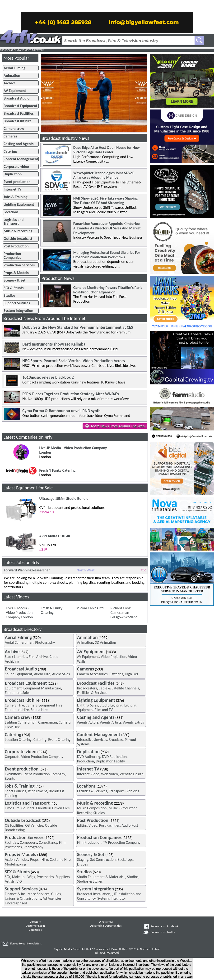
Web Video (109, 774)
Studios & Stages (90, 881)
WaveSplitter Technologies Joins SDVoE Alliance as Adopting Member (104, 175)
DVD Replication (114, 757)
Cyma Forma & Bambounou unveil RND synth (61, 411)
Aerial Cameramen (19, 642)
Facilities (11, 842)
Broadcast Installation (94, 894)
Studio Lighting (111, 705)
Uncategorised (16, 903)
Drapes (82, 864)
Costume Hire (60, 859)
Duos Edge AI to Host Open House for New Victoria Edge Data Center (107, 150)
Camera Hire (14, 705)
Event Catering (59, 740)
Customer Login (35, 926)
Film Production (89, 842)
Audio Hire (42, 674)
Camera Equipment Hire (44, 705)
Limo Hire (12, 808)
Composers (28, 842)
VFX (19, 881)
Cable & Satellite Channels (119, 688)
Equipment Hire (17, 710)
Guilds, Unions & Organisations (33, 896)
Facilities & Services (92, 693)
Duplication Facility (110, 761)
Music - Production (123, 808)
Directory (35, 922)
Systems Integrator (112, 898)
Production (86, 761)
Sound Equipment (18, 674)
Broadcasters (87, 688)
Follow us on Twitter (163, 932)
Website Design (132, 774)
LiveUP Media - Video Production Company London (19, 613)
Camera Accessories (92, 674)
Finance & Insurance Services (27, 894)
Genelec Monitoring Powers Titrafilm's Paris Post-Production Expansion (108, 290)
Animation (85, 642)
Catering (40, 740)
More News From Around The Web (118, 426)
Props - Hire (39, 859)
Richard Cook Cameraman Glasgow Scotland (124, 613)
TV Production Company (122, 842)
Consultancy (48, 842)
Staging (83, 859)
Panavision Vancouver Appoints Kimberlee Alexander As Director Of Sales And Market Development (107, 228)
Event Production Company (44, 774)
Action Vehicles (16, 859)
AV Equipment (88, 657)
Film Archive (38, 657)
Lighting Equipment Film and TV (107, 707)
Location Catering (18, 740)
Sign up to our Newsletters (26, 943)
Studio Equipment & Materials (100, 877)
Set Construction (103, 859)
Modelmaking (15, 864)
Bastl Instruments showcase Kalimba (54, 344)
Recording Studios (91, 813)
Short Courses (15, 791)
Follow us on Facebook (165, 926)
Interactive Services (92, 740)
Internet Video (88, 774)
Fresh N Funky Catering (52, 610)
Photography (45, 642)
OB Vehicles (34, 825)
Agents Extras (133, 722)
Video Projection (114, 657)
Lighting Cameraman (21, 722)
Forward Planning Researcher (27, 570)
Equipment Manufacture (42, 688)
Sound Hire (39, 710)
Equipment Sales (17, 693)
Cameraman (48, 722)
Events (10, 778)
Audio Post (130, 825)
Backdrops (125, 859)
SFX (7, 877)
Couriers (28, 808)
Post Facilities (109, 825)
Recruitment (38, 791)
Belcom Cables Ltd (90, 608)
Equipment (13, 688)
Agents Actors (88, 722)
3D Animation (105, 642)
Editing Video (87, 825)
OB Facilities (14, 825)
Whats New (106, 922)
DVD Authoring (89, 757)
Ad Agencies (52, 898)
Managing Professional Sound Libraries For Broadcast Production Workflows (107, 255)
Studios (133, 877)
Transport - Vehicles (124, 791)
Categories (35, 930)
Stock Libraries (16, 657)
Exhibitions (13, 774)
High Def (131, 674)
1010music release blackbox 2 (48, 377)
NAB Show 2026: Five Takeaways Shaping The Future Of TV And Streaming (105, 201)
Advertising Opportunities (106, 926)
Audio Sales (61, 674)
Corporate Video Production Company (34, 757)
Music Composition (92, 808)
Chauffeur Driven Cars (53, 808)
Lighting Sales (88, 705)
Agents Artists (111, 722)
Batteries (116, 674)
